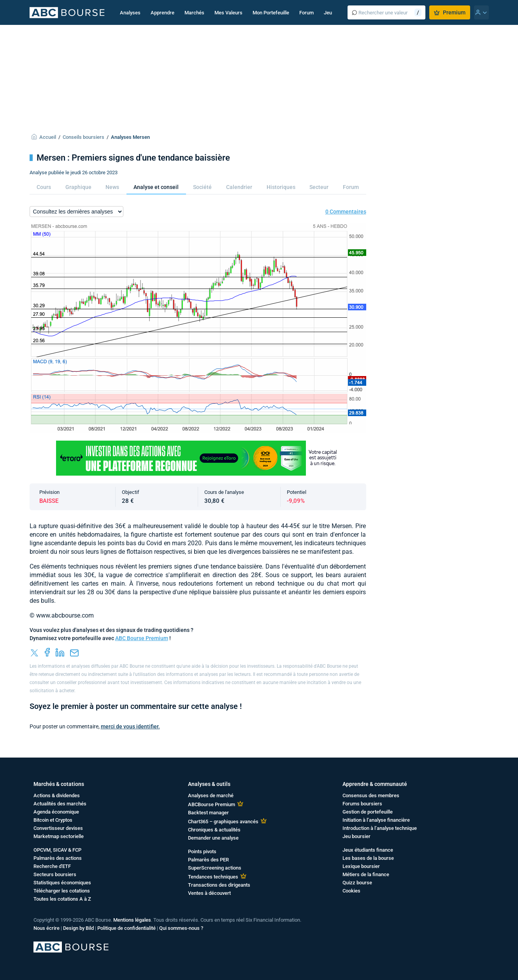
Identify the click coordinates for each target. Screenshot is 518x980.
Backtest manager (208, 813)
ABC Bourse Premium (142, 638)
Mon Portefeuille (271, 13)
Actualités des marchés (60, 804)
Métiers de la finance (366, 874)
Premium (450, 12)
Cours (44, 187)
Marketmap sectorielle (59, 836)
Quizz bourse (357, 883)
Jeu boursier (356, 836)
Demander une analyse (213, 838)
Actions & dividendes (57, 795)
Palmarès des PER (208, 860)
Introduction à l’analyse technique (380, 828)
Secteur (319, 187)
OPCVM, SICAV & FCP (57, 850)
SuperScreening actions (215, 868)
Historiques (281, 187)
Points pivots (202, 851)
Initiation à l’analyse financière (376, 820)
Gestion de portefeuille (368, 812)
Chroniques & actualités (214, 830)
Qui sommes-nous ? (181, 928)
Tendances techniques (213, 877)
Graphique (78, 187)
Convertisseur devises (58, 828)
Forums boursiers (362, 804)
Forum (306, 13)
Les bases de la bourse (368, 858)
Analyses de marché (211, 795)
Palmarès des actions (58, 858)
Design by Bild (78, 928)
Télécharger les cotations (62, 891)
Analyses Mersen (130, 137)
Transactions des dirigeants (219, 885)
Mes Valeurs (228, 13)
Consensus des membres (371, 795)
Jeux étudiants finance (368, 850)
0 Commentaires (346, 212)
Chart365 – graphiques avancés (223, 822)
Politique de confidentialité (126, 928)
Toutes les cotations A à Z (62, 899)
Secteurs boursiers (55, 874)
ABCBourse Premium (212, 804)
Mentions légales (132, 920)
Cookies (351, 891)
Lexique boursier (361, 866)
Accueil (48, 137)
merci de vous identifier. (130, 726)
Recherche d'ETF (52, 866)
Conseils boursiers (83, 137)
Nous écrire (47, 928)
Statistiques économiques (62, 883)
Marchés (194, 13)
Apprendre (162, 13)
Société (202, 187)
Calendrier (239, 187)
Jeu (328, 13)
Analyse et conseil (156, 187)
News (112, 187)
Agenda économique (56, 812)
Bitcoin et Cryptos (53, 820)
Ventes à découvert (209, 893)
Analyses (130, 13)
